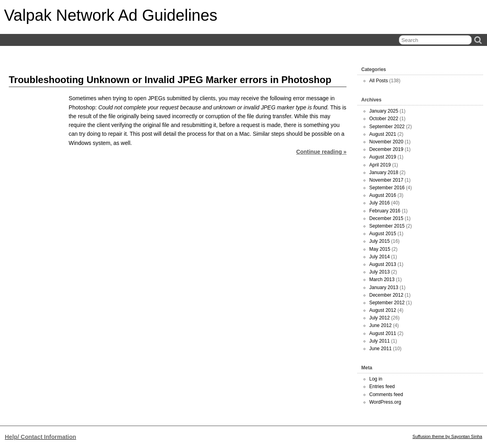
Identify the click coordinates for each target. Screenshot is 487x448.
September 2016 (387, 188)
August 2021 (383, 134)
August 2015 (383, 234)
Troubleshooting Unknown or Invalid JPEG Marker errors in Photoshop (170, 80)
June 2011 (380, 349)
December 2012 (386, 295)
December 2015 (386, 218)
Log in (376, 379)
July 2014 (379, 257)
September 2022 (387, 127)
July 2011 (379, 341)
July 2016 (379, 203)
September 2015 (387, 226)
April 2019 (380, 165)
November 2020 (386, 142)
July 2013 (379, 272)
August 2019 (383, 157)
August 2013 (383, 264)
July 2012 (379, 318)
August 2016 (383, 195)
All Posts (379, 81)
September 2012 (387, 303)
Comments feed (386, 394)
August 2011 (383, 333)
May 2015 (380, 249)
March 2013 (382, 280)
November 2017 (386, 180)
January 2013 (384, 287)
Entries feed (382, 387)
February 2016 (385, 211)
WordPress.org (385, 402)
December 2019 (386, 149)
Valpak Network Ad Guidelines (111, 15)
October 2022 (384, 119)
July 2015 (379, 241)
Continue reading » (321, 152)
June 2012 (380, 325)
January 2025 (384, 111)
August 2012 (383, 310)
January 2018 (384, 172)
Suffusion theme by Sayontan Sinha (447, 436)
